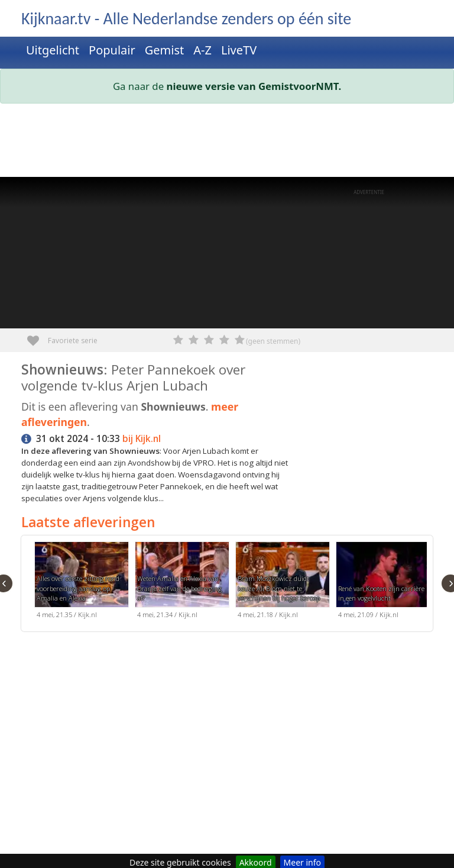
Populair (112, 50)
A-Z (202, 50)
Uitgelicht (53, 50)
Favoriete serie (38, 336)
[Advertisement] (227, 143)
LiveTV (239, 50)
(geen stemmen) (273, 341)
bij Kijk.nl (142, 439)
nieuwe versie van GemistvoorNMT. (254, 86)
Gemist (165, 50)
